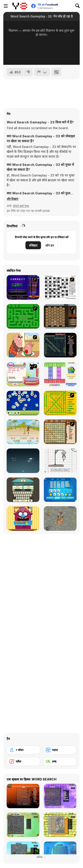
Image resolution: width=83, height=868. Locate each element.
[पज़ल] (60, 750)
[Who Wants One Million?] (23, 287)
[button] (12, 199)
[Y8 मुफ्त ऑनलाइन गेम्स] (20, 6)
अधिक (42, 857)
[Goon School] (60, 518)
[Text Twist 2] (60, 490)
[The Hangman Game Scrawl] (60, 461)
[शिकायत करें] (42, 72)
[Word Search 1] (60, 345)
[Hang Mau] (23, 374)
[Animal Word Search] (60, 432)
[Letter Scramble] (23, 403)
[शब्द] (60, 761)
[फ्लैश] (23, 761)
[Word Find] (60, 403)
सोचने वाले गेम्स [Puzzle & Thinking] (21, 206)
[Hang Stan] (23, 345)
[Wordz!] (60, 374)
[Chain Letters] (60, 316)
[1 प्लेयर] (23, 750)
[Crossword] (60, 287)
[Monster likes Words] (23, 518)
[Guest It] (23, 490)
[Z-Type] (23, 461)
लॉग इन (50, 245)
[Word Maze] (23, 316)
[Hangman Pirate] (23, 432)
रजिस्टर (33, 245)
